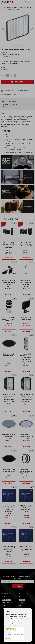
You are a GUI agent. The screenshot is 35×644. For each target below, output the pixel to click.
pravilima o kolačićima (12, 626)
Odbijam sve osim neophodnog (15, 635)
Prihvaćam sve (11, 630)
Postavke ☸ (9, 638)
